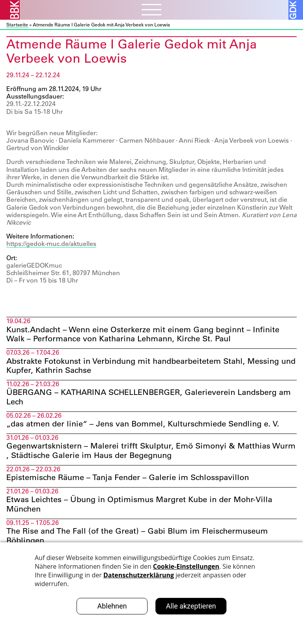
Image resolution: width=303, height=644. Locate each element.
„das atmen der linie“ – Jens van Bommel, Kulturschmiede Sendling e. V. (143, 424)
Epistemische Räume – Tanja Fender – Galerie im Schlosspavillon (129, 478)
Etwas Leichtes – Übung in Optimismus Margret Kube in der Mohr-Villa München (139, 505)
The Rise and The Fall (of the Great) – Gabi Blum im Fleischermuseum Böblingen (137, 537)
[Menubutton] (151, 11)
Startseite (17, 24)
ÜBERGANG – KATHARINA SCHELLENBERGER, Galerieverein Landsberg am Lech (149, 398)
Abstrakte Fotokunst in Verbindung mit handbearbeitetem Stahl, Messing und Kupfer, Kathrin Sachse (151, 366)
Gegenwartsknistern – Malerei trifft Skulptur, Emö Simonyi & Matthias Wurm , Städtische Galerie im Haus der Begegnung (151, 451)
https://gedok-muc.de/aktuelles (51, 244)
